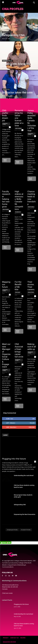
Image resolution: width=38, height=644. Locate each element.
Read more (5, 160)
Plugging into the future (14, 459)
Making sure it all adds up (32, 347)
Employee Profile (7, 32)
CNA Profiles (6, 89)
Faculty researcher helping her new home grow (6, 199)
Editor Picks (31, 292)
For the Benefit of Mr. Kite (18, 286)
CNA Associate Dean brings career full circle (19, 350)
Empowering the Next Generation (25, 514)
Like (33, 419)
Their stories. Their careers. (31, 286)
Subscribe (32, 427)
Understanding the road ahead (24, 475)
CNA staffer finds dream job (5, 116)
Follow (32, 423)
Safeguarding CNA (20, 505)
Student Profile (26, 530)
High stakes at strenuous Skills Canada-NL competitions (19, 200)
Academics (18, 212)
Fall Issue (18, 292)
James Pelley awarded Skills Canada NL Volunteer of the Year (32, 121)
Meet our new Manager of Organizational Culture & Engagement (6, 355)
